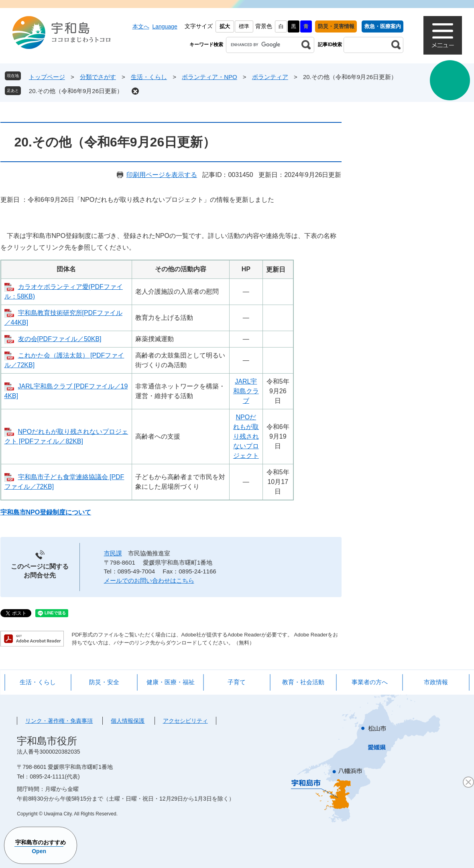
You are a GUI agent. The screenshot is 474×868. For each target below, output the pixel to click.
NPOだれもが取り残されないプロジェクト (246, 436)
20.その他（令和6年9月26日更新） (76, 91)
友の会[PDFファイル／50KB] (60, 339)
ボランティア (270, 77)
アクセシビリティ (185, 721)
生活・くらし (149, 77)
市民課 (113, 553)
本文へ (141, 26)
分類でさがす (98, 77)
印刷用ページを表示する (162, 175)
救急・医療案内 (383, 26)
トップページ (47, 77)
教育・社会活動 (303, 682)
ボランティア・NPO (210, 77)
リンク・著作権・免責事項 (59, 721)
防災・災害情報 (336, 26)
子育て (237, 682)
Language (165, 26)
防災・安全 (104, 682)
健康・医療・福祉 (171, 682)
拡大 (225, 26)
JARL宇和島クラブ (246, 391)
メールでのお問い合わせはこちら (149, 580)
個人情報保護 (128, 721)
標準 (244, 26)
